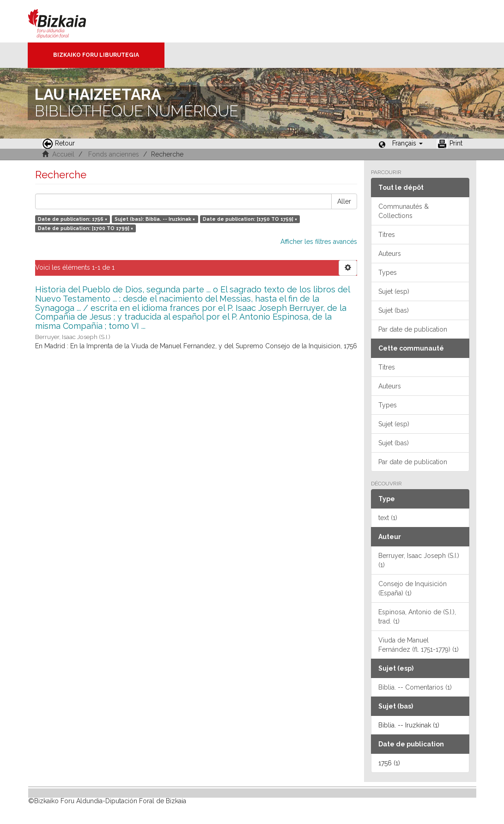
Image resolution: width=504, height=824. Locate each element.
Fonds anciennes (114, 154)
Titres (387, 235)
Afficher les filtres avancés (319, 242)
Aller (344, 201)
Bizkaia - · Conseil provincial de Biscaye (67, 21)
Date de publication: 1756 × (73, 219)
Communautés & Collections (404, 211)
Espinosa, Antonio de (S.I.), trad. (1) (417, 617)
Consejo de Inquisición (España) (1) (413, 588)
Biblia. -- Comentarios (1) (415, 687)
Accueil (63, 154)
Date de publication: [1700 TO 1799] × (85, 228)
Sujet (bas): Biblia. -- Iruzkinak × (155, 219)
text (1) (388, 518)
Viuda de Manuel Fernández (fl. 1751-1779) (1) (419, 645)
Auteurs (390, 254)
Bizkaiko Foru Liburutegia (96, 55)
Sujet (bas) (394, 310)
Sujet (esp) (394, 291)
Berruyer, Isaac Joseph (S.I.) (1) (419, 560)
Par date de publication (413, 329)
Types (388, 273)
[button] (407, 143)
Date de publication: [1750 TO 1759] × (250, 219)
